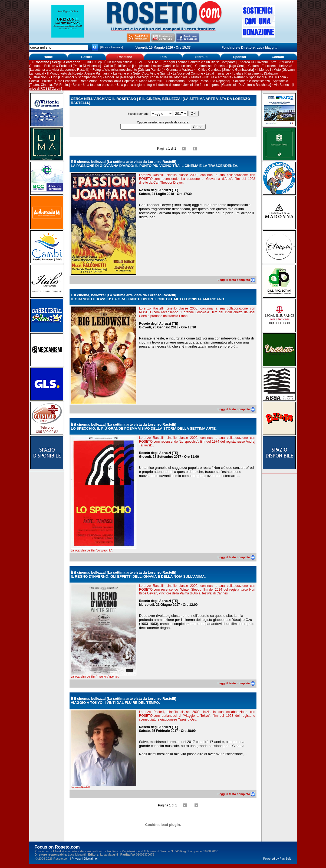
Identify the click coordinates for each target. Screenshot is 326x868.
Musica (196, 77)
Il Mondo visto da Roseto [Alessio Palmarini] (79, 73)
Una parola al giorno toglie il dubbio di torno (149, 85)
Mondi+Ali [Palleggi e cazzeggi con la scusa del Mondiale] (147, 77)
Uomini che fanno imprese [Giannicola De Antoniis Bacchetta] (227, 85)
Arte (274, 62)
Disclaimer (91, 859)
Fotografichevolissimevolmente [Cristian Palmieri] (128, 70)
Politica (47, 81)
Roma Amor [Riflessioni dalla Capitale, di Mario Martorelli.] (121, 81)
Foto (163, 57)
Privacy (77, 859)
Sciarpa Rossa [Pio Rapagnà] (209, 81)
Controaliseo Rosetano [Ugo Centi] (220, 66)
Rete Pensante (66, 81)
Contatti (278, 57)
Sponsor (240, 57)
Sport (76, 85)
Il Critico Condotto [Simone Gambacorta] (225, 70)
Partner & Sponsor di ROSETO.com (260, 77)
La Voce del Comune (188, 73)
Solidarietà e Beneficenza (251, 81)
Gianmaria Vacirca (179, 70)
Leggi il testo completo (236, 280)
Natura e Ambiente (218, 77)
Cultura (254, 66)
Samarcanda (175, 81)
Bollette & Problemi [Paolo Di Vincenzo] (73, 66)
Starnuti (201, 57)
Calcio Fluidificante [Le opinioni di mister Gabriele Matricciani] (148, 66)
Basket (86, 57)
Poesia (34, 81)
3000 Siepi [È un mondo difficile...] (112, 62)
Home (48, 57)
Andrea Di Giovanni (253, 62)
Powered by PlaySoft (277, 859)
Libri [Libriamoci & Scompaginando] (77, 77)
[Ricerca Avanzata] (112, 47)
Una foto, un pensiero (99, 85)
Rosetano (125, 57)
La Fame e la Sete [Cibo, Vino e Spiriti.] (141, 73)
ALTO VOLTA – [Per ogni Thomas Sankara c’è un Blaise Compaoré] (188, 62)
